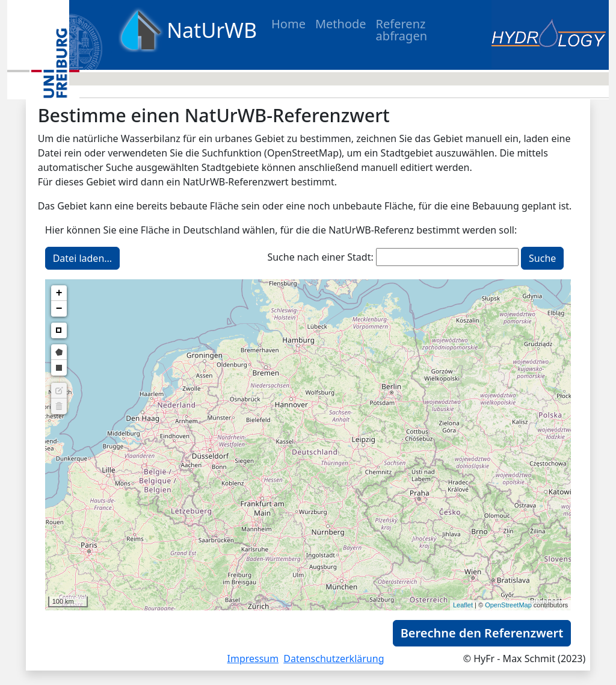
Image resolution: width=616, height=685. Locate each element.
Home (288, 24)
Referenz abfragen (402, 30)
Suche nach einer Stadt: (320, 257)
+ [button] (59, 293)
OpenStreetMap (508, 605)
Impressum (253, 659)
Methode (341, 24)
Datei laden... (82, 258)
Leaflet (463, 605)
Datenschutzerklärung (334, 659)
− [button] (59, 309)
